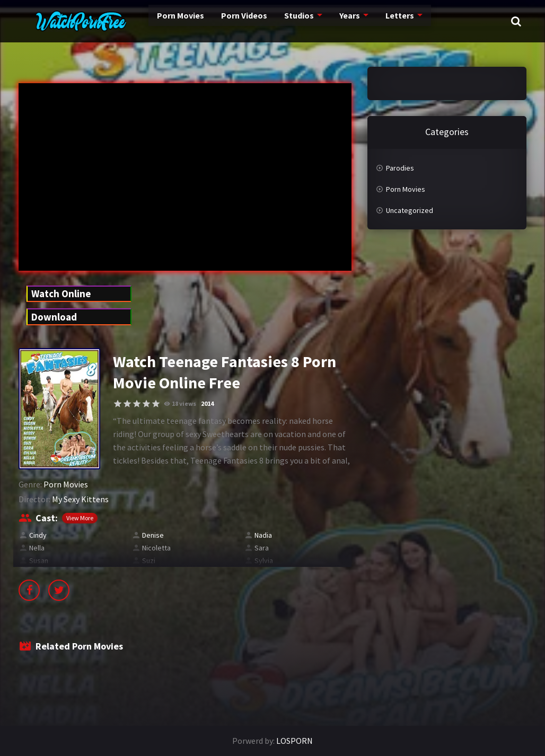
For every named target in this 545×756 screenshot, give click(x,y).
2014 (207, 403)
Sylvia (264, 561)
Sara (262, 548)
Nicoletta (156, 548)
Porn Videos (212, 21)
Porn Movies (150, 21)
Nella (37, 548)
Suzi (149, 561)
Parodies (400, 168)
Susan (39, 561)
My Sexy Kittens (80, 499)
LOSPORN (295, 741)
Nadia (263, 535)
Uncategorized (410, 210)
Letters (364, 21)
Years (316, 21)
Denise (153, 535)
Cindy (38, 535)
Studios (266, 21)
